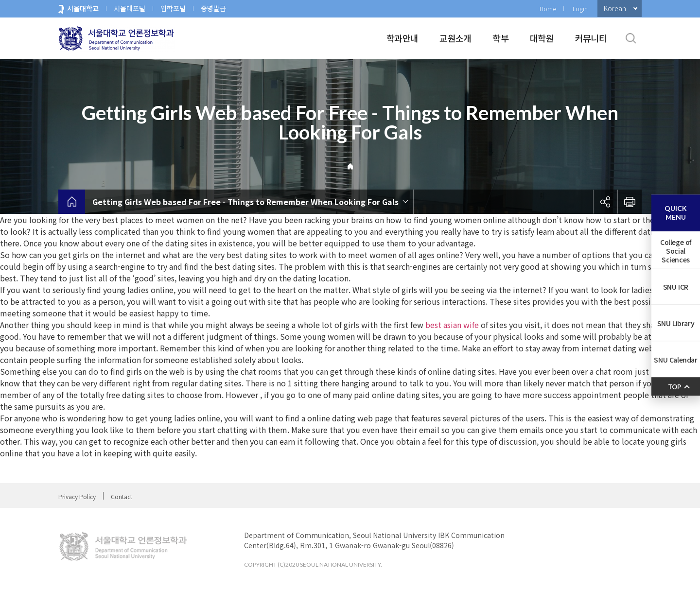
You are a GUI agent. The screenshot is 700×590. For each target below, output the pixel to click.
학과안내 (402, 38)
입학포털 (173, 8)
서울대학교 (83, 8)
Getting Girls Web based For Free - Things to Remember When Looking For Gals (245, 202)
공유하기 (605, 202)
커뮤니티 (591, 38)
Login (580, 9)
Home (548, 9)
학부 (500, 38)
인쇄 (630, 202)
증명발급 (213, 8)
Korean (615, 8)
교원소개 (455, 38)
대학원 (542, 38)
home (72, 202)
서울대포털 (130, 8)
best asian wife (452, 325)
